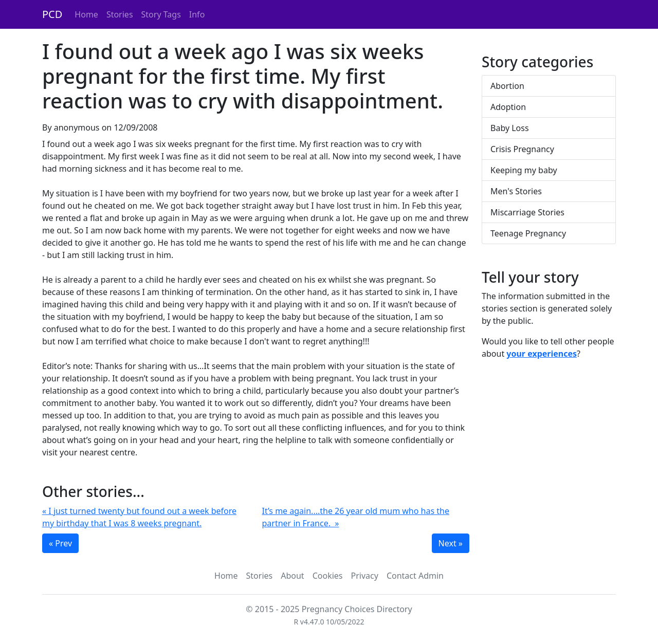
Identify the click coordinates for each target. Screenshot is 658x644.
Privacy (365, 576)
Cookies (328, 576)
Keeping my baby (524, 170)
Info (197, 14)
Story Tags (161, 14)
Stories (120, 14)
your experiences (542, 354)
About (292, 576)
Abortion (507, 86)
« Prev (60, 543)
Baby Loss (510, 128)
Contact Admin (415, 576)
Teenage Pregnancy (528, 233)
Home (86, 14)
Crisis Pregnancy (522, 149)
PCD (52, 14)
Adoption (508, 107)
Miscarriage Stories (527, 212)
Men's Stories (516, 191)
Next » (451, 543)
